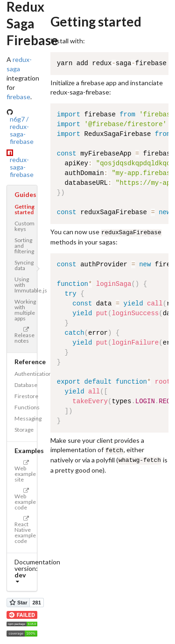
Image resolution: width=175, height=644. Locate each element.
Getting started (24, 209)
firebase (18, 97)
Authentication (26, 374)
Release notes (24, 336)
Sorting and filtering (24, 246)
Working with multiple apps (25, 310)
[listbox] (22, 578)
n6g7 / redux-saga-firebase (22, 130)
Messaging (26, 418)
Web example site (25, 471)
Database (26, 385)
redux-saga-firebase (22, 167)
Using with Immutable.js (26, 285)
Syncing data (24, 265)
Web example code (25, 499)
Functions (26, 407)
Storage (24, 430)
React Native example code (25, 530)
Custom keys (24, 226)
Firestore (26, 396)
